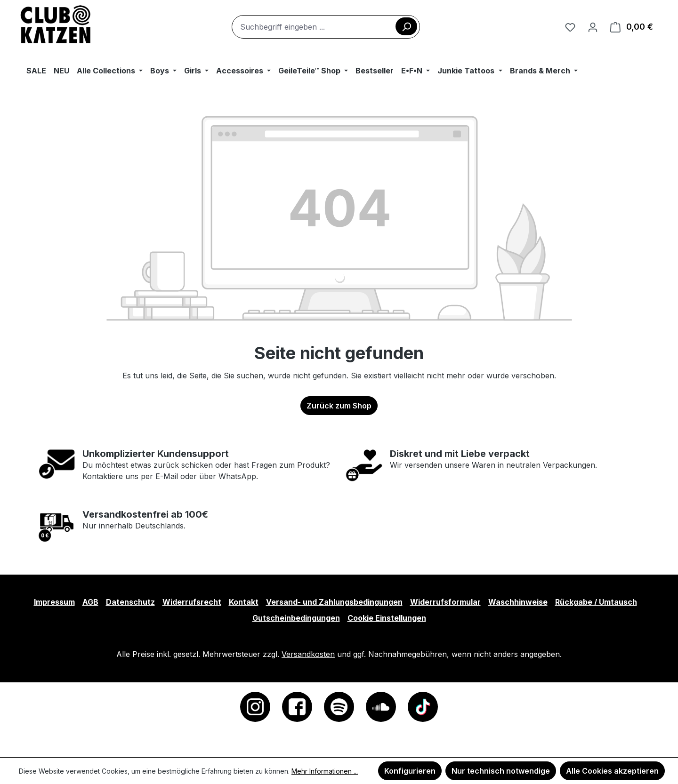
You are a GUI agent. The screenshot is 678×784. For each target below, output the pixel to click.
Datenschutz (130, 602)
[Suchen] (406, 26)
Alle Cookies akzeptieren (612, 771)
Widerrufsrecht (192, 602)
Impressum (54, 602)
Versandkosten (308, 654)
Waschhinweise (518, 602)
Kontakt (244, 602)
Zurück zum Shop (339, 406)
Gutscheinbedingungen (296, 618)
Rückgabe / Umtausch (596, 602)
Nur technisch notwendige (501, 771)
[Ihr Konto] (593, 27)
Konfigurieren (410, 771)
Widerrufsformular (445, 602)
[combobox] (326, 27)
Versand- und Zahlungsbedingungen (334, 602)
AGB (90, 602)
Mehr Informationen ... (325, 771)
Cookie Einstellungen (387, 618)
